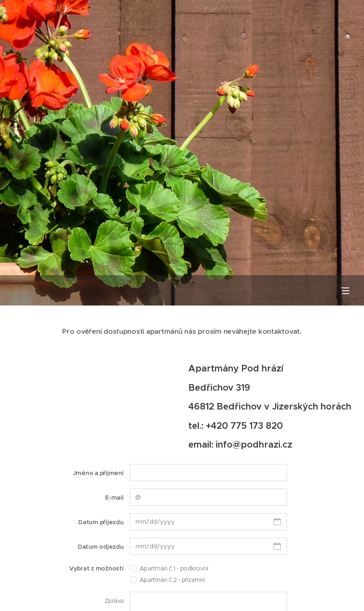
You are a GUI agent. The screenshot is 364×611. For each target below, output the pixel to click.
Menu (346, 291)
